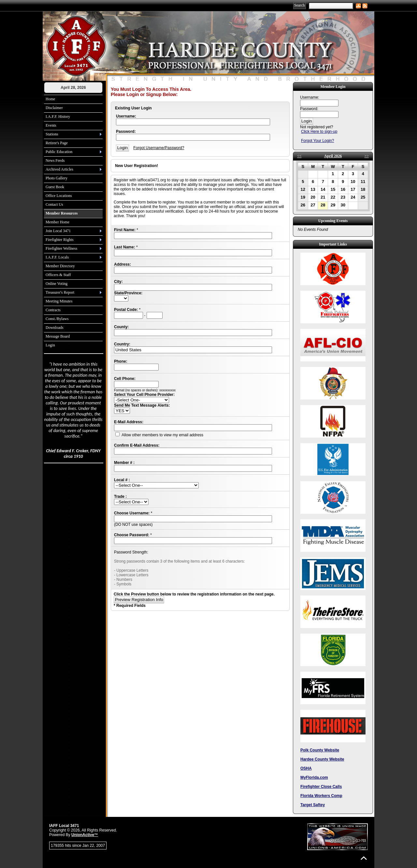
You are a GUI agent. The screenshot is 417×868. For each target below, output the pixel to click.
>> (367, 156)
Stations (52, 134)
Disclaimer (54, 108)
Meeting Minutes (59, 301)
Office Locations (59, 196)
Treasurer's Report (60, 292)
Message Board (58, 336)
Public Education (59, 152)
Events (51, 125)
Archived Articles (59, 169)
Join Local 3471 (58, 231)
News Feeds (55, 161)
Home (50, 99)
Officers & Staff (58, 275)
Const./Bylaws (57, 319)
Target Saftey (313, 805)
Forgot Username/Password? (159, 148)
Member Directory (60, 266)
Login (50, 345)
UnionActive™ (85, 835)
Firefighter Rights (60, 240)
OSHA (306, 768)
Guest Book (55, 187)
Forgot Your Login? (317, 141)
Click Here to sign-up (319, 132)
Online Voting (57, 284)
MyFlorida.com (314, 777)
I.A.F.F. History (58, 117)
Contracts (53, 310)
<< (299, 156)
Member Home (58, 222)
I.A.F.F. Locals (57, 257)
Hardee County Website (322, 759)
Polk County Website (320, 750)
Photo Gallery (57, 178)
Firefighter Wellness (61, 248)
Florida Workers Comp (321, 796)
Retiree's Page (57, 143)
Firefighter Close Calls (321, 787)
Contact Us (54, 204)
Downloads (55, 328)
